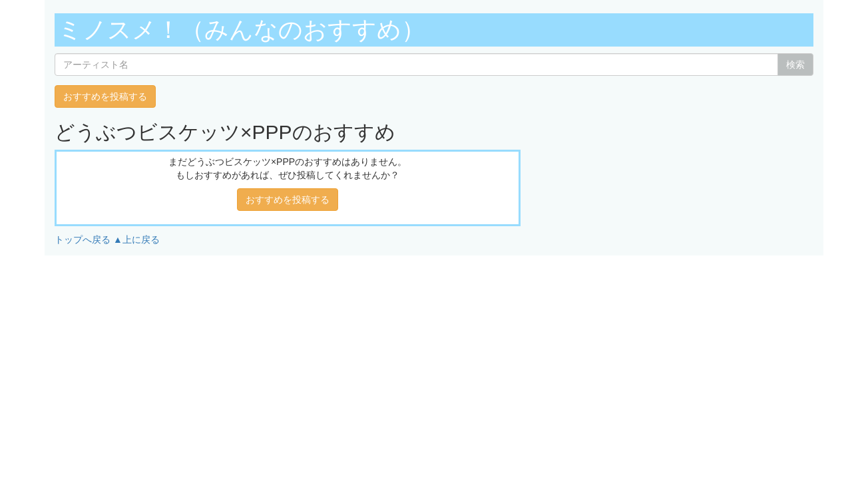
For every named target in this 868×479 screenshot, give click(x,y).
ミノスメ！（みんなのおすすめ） (242, 30)
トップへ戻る (83, 239)
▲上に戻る (136, 239)
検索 (795, 65)
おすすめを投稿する (105, 96)
